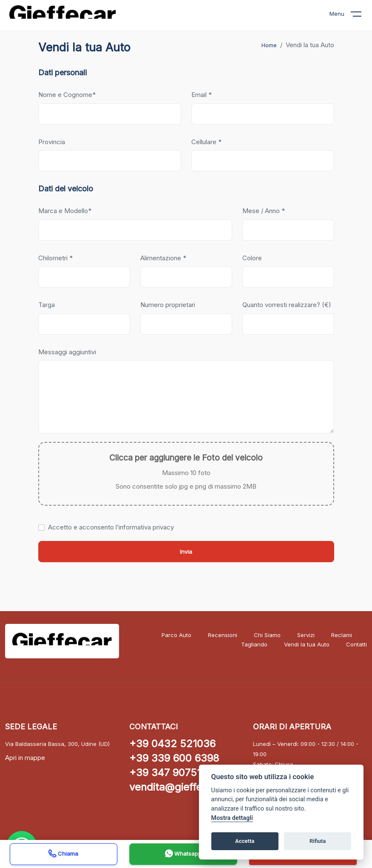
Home (269, 45)
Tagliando (254, 644)
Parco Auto (176, 635)
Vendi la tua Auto (307, 644)
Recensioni (223, 635)
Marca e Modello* (65, 211)
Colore (252, 258)
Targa (47, 305)
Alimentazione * (163, 258)
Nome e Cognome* (67, 95)
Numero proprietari (168, 305)
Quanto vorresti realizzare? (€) (287, 305)
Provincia (52, 142)
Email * (202, 95)
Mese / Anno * (264, 211)
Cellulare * (206, 142)
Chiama (63, 855)
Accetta (245, 841)
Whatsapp (183, 855)
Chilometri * (55, 258)
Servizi (306, 635)
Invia (186, 552)
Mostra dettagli (232, 818)
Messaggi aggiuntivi (67, 352)
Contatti (356, 644)
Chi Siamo (267, 635)
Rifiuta (318, 841)
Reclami (342, 635)
